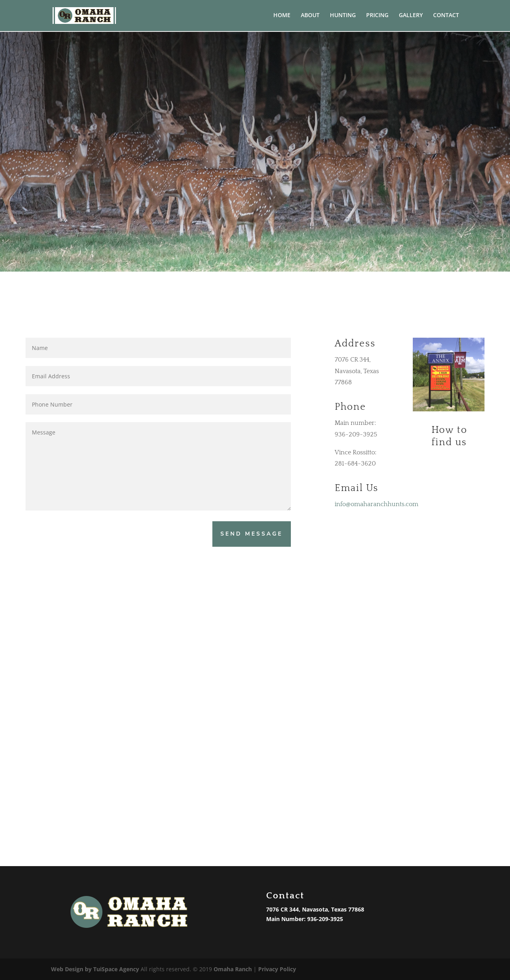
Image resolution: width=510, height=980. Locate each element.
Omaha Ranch (233, 969)
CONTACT (446, 16)
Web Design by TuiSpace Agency (95, 969)
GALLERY (411, 16)
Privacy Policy (277, 969)
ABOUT (310, 16)
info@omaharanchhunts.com (377, 504)
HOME (282, 16)
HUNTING (343, 16)
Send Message (252, 534)
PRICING (377, 16)
